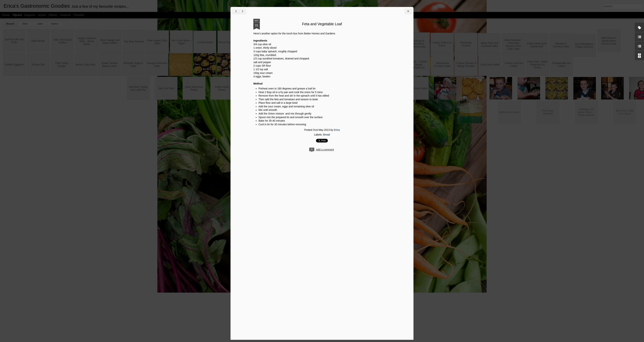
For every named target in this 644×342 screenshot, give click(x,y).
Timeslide (79, 15)
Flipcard (17, 15)
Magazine (30, 15)
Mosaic (42, 15)
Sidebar (53, 15)
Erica (509, 216)
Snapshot (65, 15)
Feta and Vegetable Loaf (494, 110)
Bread (498, 221)
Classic (6, 15)
